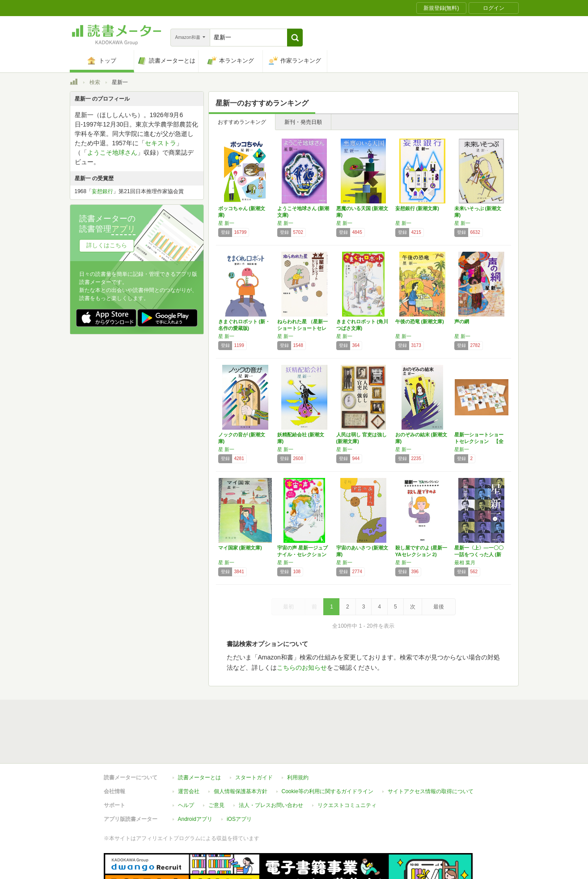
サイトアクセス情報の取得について (431, 750)
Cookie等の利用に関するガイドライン (328, 750)
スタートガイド (254, 736)
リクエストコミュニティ (347, 764)
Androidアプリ (195, 778)
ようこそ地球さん (112, 152)
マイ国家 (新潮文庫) (240, 548)
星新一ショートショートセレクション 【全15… (479, 441)
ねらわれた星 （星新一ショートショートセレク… (302, 328)
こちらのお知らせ (302, 668)
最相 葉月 (465, 562)
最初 (288, 607)
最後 (439, 607)
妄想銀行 (102, 191)
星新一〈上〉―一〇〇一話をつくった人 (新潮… (479, 554)
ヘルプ (186, 764)
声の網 (462, 321)
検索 (95, 82)
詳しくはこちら (107, 245)
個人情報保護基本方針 (241, 750)
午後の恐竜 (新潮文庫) (420, 321)
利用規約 (298, 736)
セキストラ (161, 143)
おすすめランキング (242, 122)
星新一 (462, 449)
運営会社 (189, 750)
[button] (295, 38)
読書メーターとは (199, 736)
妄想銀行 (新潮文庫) (417, 208)
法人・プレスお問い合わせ (271, 764)
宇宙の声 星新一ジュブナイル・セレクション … (302, 554)
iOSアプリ (239, 778)
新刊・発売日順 (303, 122)
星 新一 (226, 223)
